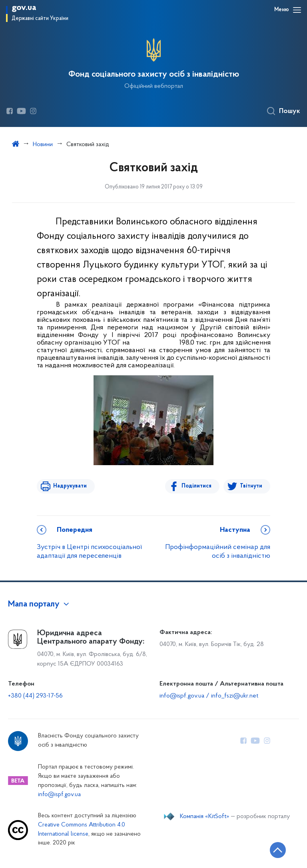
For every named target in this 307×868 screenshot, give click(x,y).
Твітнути (251, 486)
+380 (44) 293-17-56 (35, 696)
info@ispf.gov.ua (59, 795)
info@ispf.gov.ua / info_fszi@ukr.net (209, 696)
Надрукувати (70, 486)
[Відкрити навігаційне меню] (297, 10)
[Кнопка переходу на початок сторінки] (277, 850)
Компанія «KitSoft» (205, 816)
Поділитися (197, 486)
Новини (43, 145)
